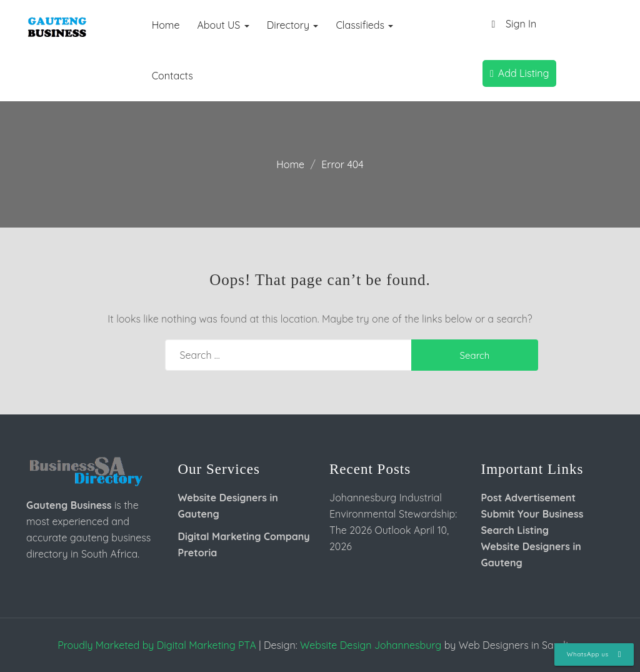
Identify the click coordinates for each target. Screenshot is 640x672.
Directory (293, 25)
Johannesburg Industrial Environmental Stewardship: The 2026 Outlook (393, 514)
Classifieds (364, 25)
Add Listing (519, 73)
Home (166, 25)
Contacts (172, 76)
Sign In (511, 25)
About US (223, 25)
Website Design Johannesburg (371, 645)
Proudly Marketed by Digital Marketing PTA (157, 645)
